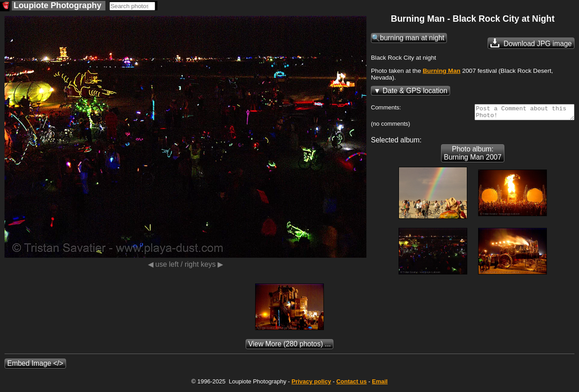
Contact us (351, 384)
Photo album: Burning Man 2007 (472, 156)
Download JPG (531, 43)
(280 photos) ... (290, 347)
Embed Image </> (35, 366)
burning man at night (412, 38)
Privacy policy (311, 384)
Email (380, 384)
